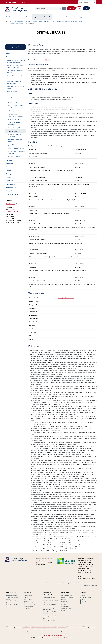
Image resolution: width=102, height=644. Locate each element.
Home (10, 22)
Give (79, 8)
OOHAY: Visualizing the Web (16, 148)
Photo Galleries (11, 184)
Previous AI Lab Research (16, 24)
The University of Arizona (64, 638)
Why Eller (9, 17)
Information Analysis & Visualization (14, 135)
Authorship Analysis (13, 111)
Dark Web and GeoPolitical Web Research (15, 107)
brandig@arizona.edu (12, 211)
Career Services (58, 17)
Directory (71, 8)
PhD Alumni (10, 181)
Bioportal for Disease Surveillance (14, 124)
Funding (8, 174)
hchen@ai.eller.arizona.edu (66, 298)
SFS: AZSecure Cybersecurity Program (15, 72)
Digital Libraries (12, 131)
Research (9, 57)
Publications (10, 164)
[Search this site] (85, 2)
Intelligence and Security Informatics (15, 141)
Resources (9, 167)
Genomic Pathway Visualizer (16, 128)
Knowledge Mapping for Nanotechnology (14, 82)
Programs (17, 17)
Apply (86, 8)
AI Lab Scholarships (12, 194)
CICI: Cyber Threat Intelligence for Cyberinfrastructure (16, 61)
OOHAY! (47, 60)
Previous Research (12, 92)
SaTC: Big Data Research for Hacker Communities (15, 66)
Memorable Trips (11, 188)
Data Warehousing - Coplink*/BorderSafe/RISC (15, 115)
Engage (81, 17)
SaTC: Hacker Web (13, 102)
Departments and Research (42, 17)
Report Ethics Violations (90, 585)
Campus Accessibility (90, 583)
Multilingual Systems (14, 157)
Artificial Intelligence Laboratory (61, 22)
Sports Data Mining (13, 119)
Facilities (9, 177)
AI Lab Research (78, 22)
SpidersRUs (11, 145)
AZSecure (9, 160)
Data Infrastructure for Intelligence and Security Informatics (15, 97)
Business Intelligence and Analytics (14, 77)
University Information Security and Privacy (51, 636)
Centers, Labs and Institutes (41, 22)
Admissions (27, 17)
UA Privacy (66, 583)
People (8, 53)
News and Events (70, 17)
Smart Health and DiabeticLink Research (16, 87)
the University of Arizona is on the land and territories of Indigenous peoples (45, 627)
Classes (8, 170)
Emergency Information (54, 583)
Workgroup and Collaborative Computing (16, 152)
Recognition (10, 191)
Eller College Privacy (76, 583)
